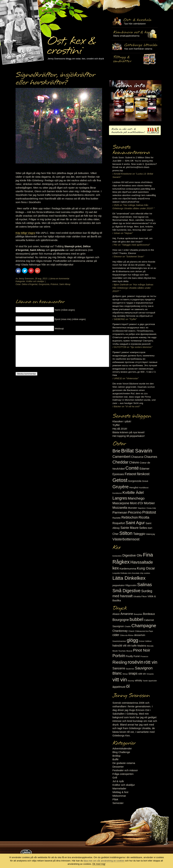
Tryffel (116, 425)
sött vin (142, 674)
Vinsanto (150, 674)
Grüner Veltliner (145, 641)
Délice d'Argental (30, 284)
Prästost (54, 284)
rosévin (136, 662)
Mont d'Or (137, 503)
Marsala (150, 646)
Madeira (142, 646)
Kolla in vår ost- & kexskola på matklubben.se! (135, 130)
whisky (139, 680)
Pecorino (135, 512)
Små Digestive (126, 591)
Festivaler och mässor (125, 770)
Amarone (127, 614)
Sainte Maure (129, 528)
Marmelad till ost (135, 101)
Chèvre (134, 462)
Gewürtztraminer (119, 641)
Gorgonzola (44, 284)
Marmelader (119, 788)
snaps (133, 673)
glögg (133, 640)
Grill (115, 778)
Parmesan (120, 512)
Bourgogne (121, 620)
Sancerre (119, 668)
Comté (132, 468)
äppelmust (119, 687)
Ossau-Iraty (151, 508)
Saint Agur (135, 523)
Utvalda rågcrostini (135, 59)
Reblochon (130, 517)
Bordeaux (149, 614)
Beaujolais (138, 614)
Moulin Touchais (119, 651)
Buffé (115, 759)
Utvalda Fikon (140, 596)
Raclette (117, 518)
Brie (116, 451)
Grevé (145, 481)
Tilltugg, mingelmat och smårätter (135, 34)
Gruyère (120, 487)
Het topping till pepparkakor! (129, 436)
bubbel (136, 619)
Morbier (149, 503)
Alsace (116, 614)
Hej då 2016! (120, 429)
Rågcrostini (131, 585)
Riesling (120, 662)
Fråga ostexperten (123, 774)
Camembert (121, 457)
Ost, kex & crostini (71, 44)
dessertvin (140, 635)
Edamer (145, 469)
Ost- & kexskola (135, 21)
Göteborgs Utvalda (135, 47)
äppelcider (153, 681)
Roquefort (119, 523)
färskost (143, 474)
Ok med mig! (99, 864)
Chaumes (151, 457)
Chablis (128, 626)
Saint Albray (65, 284)
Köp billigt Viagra (25, 233)
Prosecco (144, 656)
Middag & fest (120, 792)
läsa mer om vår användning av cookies (104, 861)
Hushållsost (144, 488)
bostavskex (117, 556)
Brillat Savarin (137, 451)
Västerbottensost (126, 539)
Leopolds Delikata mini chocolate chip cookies (131, 573)
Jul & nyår (118, 781)
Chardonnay (120, 631)
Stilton (126, 533)
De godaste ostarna (124, 763)
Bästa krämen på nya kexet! (129, 432)
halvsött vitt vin (122, 646)
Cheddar (120, 462)
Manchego (136, 498)
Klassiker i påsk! (122, 421)
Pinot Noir (142, 650)
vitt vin (120, 680)
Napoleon (142, 508)
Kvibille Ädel (133, 493)
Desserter (118, 767)
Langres (120, 498)
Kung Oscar (146, 568)
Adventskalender (122, 748)
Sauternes (130, 669)
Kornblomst (117, 493)
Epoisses (118, 474)
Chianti (131, 631)
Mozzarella (120, 508)
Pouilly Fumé (133, 656)
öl (128, 686)
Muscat (129, 651)
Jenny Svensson (26, 279)
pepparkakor (119, 585)
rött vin (151, 662)
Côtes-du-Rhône (127, 635)
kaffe (134, 646)
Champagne (144, 626)
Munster (132, 508)
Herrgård (134, 488)
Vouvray (131, 681)
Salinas (145, 585)
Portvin (119, 656)
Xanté (145, 681)
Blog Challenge (121, 752)
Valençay (151, 534)
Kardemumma (128, 569)
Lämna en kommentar (59, 279)
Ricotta (144, 517)
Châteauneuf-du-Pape (144, 631)
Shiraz (125, 674)
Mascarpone (121, 503)
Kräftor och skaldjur (35, 281)
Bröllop (117, 756)
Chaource (137, 457)
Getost (120, 480)
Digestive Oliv (132, 555)
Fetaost (130, 474)
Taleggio (139, 534)
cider (116, 635)
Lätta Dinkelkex (129, 578)
